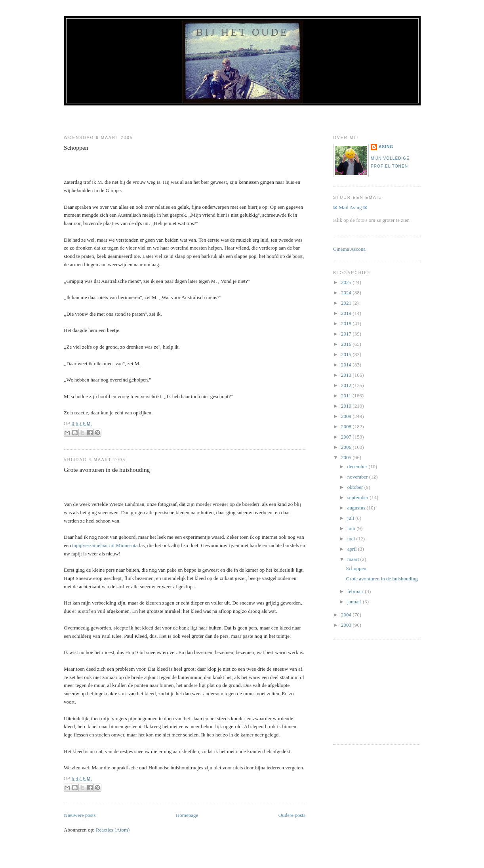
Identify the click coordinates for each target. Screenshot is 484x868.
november (358, 477)
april (353, 549)
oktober (356, 487)
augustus (357, 508)
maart (354, 559)
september (359, 497)
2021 (347, 303)
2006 (347, 447)
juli (352, 518)
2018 (347, 323)
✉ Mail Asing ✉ (350, 207)
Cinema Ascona (349, 249)
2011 (347, 396)
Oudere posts (292, 815)
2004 (347, 615)
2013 (347, 375)
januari (355, 602)
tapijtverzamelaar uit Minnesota (105, 545)
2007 (347, 437)
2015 (347, 354)
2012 (347, 385)
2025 (347, 282)
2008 (347, 426)
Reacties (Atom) (113, 830)
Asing (386, 147)
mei (352, 539)
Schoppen (76, 148)
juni (352, 528)
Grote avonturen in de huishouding (107, 470)
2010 (347, 406)
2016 (347, 344)
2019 (347, 313)
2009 (347, 416)
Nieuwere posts (80, 815)
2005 (347, 457)
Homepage (187, 815)
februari (356, 591)
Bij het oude (242, 32)
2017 (347, 334)
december (358, 466)
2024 (347, 293)
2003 (347, 625)
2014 (347, 365)
